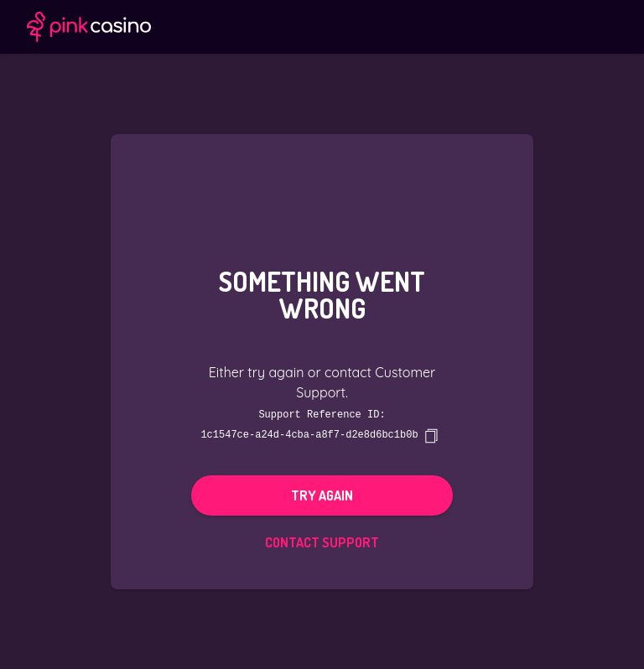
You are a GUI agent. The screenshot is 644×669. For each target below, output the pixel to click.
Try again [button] (322, 495)
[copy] (431, 435)
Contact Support (322, 542)
